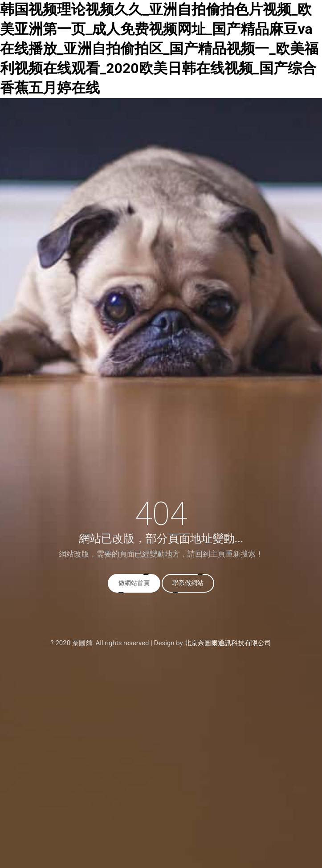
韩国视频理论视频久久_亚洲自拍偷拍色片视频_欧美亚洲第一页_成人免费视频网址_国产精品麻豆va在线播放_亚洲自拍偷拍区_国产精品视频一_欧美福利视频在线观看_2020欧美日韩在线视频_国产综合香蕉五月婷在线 (159, 49)
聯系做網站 (188, 583)
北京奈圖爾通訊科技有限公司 (228, 643)
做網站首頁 (134, 583)
